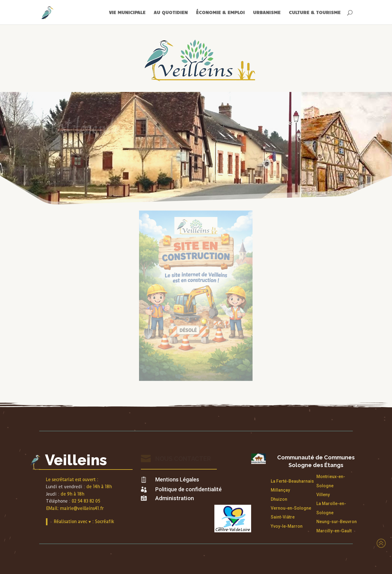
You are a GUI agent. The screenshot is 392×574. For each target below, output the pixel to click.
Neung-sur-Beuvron (337, 522)
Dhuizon (279, 499)
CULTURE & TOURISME (315, 13)
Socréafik (104, 522)
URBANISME (267, 13)
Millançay (280, 490)
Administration (175, 498)
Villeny (323, 495)
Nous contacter (183, 459)
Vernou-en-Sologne (291, 508)
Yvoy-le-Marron (287, 526)
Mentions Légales (177, 479)
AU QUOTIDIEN (171, 13)
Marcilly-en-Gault (334, 531)
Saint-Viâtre (283, 517)
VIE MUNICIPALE (127, 13)
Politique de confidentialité (188, 489)
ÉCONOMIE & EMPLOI (220, 13)
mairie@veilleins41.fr (82, 508)
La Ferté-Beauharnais (292, 481)
